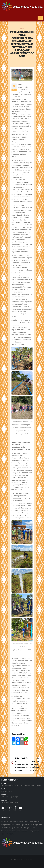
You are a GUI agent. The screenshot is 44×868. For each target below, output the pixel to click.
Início (22, 29)
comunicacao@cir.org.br (10, 797)
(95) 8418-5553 (7, 791)
